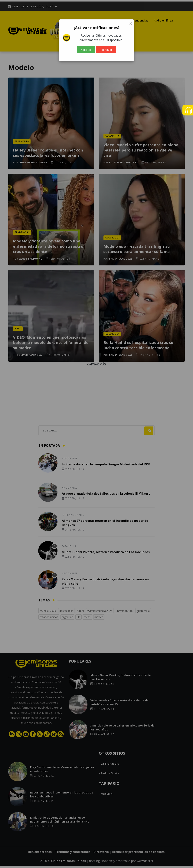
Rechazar (106, 50)
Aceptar (86, 50)
